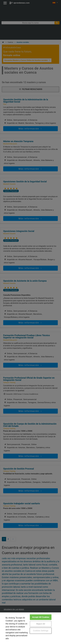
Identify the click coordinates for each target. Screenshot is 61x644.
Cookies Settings (41, 631)
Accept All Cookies (41, 617)
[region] (30, 628)
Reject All (41, 624)
